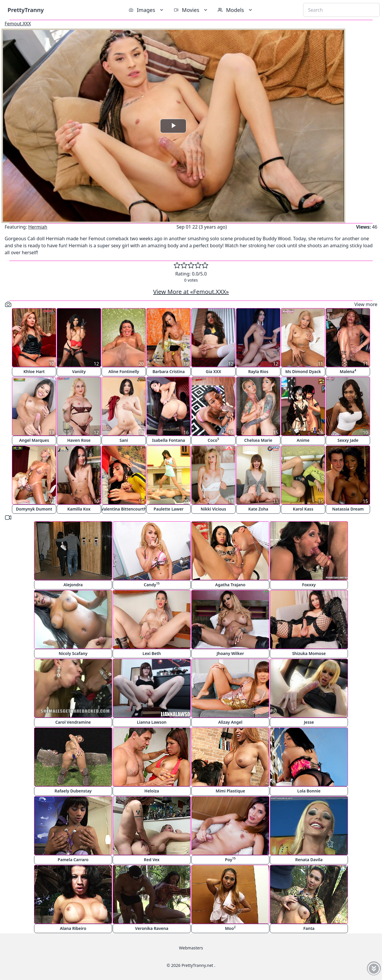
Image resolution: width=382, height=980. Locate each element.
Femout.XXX (18, 24)
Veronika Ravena (152, 928)
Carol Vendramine (73, 722)
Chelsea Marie (258, 440)
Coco (213, 440)
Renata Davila (309, 860)
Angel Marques (34, 440)
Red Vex (152, 860)
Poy (230, 859)
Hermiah (38, 227)
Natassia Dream (348, 509)
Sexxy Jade (348, 440)
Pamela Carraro (73, 860)
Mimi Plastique (230, 791)
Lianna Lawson (152, 722)
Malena (348, 371)
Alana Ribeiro (73, 928)
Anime (303, 440)
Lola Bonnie (309, 791)
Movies (191, 10)
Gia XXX (214, 371)
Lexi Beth (152, 653)
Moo (230, 928)
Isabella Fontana (168, 440)
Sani (124, 440)
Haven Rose (79, 440)
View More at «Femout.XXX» (191, 292)
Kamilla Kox (79, 509)
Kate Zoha (258, 509)
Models (236, 10)
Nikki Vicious (213, 509)
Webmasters (191, 948)
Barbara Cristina (169, 371)
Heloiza (152, 791)
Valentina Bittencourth (124, 509)
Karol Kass (303, 509)
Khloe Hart (34, 371)
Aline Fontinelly (124, 371)
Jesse (309, 722)
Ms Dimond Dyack (303, 371)
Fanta (309, 928)
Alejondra (73, 585)
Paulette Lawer (169, 509)
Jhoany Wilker (230, 653)
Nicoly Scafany (73, 653)
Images (147, 10)
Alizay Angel (230, 722)
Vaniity (79, 371)
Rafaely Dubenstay (73, 791)
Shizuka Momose (309, 653)
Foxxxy (309, 585)
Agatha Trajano (230, 585)
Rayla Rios (258, 371)
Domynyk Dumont (34, 509)
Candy (152, 584)
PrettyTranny (26, 10)
